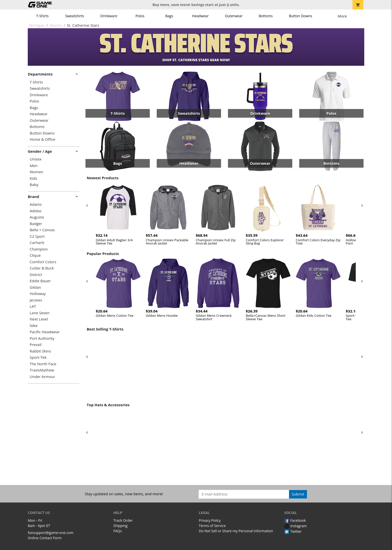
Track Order (123, 520)
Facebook (295, 520)
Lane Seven (40, 313)
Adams (36, 204)
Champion (39, 249)
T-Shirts (42, 16)
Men (34, 166)
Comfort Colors (43, 262)
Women (36, 172)
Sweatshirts (75, 16)
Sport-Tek (38, 357)
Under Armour (42, 377)
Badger (36, 224)
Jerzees (36, 300)
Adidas (36, 211)
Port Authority (42, 338)
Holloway (38, 294)
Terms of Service (212, 526)
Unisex (36, 159)
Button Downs (301, 16)
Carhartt (37, 243)
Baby (34, 185)
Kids (33, 178)
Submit (298, 494)
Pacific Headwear (45, 332)
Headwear (200, 16)
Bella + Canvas (42, 230)
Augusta (37, 217)
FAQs (117, 531)
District (36, 275)
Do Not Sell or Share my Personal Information (236, 531)
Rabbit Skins (40, 351)
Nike (34, 326)
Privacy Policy (210, 520)
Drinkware (109, 16)
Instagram (295, 526)
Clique (35, 255)
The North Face (43, 364)
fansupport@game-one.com (51, 533)
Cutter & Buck (42, 268)
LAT (33, 306)
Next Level (39, 319)
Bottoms (266, 16)
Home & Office (42, 139)
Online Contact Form (45, 538)
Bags (169, 16)
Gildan (35, 287)
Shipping (120, 526)
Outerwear (234, 16)
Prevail (36, 345)
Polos (140, 16)
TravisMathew (42, 370)
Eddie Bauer (40, 281)
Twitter (293, 531)
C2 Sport (37, 236)
